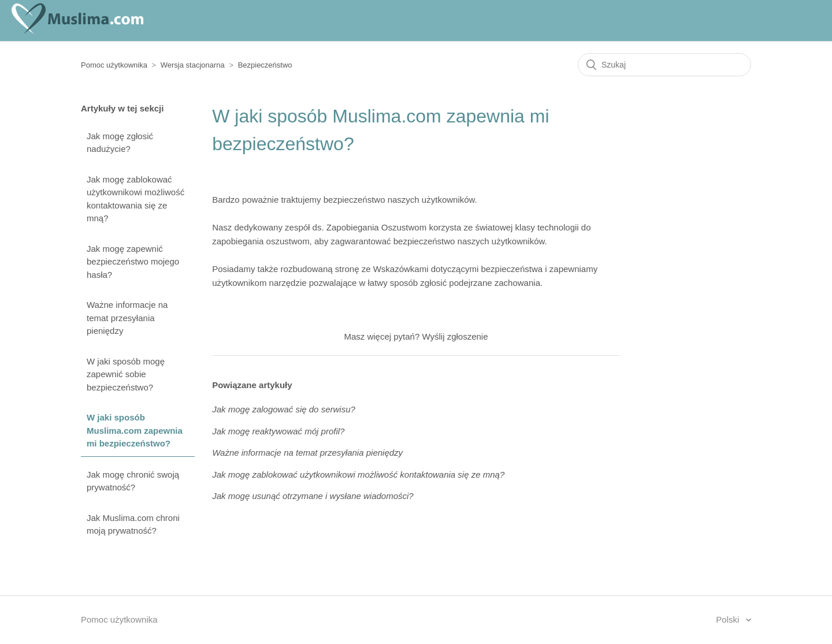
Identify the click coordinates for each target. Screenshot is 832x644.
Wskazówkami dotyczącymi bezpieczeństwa (458, 269)
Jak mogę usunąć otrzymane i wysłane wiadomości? (313, 496)
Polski (729, 619)
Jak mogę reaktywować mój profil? (278, 431)
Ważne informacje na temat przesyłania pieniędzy (127, 318)
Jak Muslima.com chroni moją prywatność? (133, 524)
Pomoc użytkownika (114, 65)
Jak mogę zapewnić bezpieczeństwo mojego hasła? (133, 262)
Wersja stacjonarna (193, 65)
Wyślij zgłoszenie (455, 336)
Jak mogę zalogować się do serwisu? (284, 409)
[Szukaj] (664, 65)
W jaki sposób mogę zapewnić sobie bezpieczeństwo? (126, 374)
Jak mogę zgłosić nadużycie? (120, 143)
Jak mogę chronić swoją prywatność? (133, 481)
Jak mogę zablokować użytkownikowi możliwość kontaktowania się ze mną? (135, 199)
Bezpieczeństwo (265, 65)
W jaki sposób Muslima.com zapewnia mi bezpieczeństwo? (135, 430)
